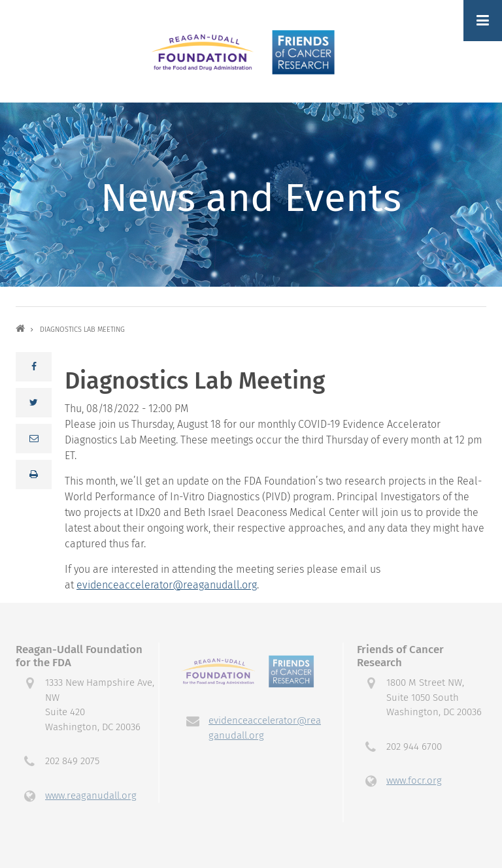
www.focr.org (414, 780)
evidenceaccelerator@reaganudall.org (167, 585)
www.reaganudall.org (91, 796)
